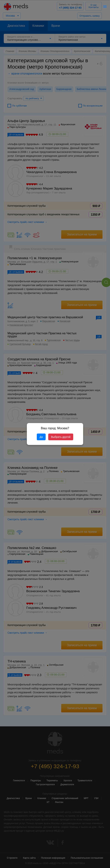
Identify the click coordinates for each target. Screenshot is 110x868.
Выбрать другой (61, 437)
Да (41, 437)
